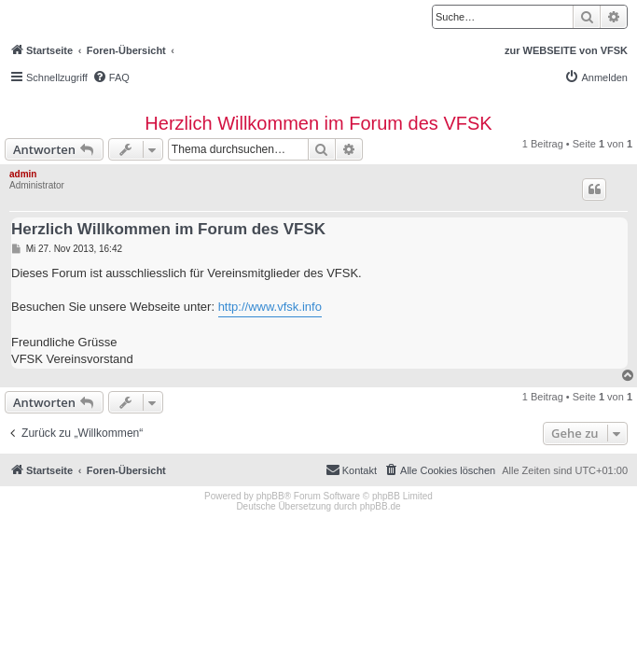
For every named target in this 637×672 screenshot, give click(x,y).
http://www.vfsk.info (270, 307)
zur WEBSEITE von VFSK (566, 50)
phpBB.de (381, 506)
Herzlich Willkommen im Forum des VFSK (318, 123)
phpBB (270, 496)
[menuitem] (111, 77)
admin (23, 174)
